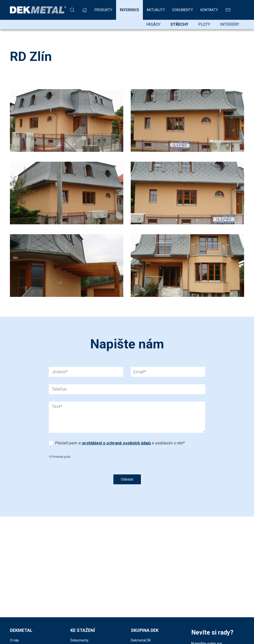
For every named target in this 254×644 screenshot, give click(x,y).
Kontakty (209, 10)
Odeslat (127, 479)
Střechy (179, 24)
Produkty (103, 10)
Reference (129, 10)
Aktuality (156, 10)
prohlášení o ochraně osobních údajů (117, 443)
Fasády (153, 24)
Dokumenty (183, 10)
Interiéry (230, 24)
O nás (14, 640)
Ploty (204, 24)
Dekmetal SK (141, 640)
